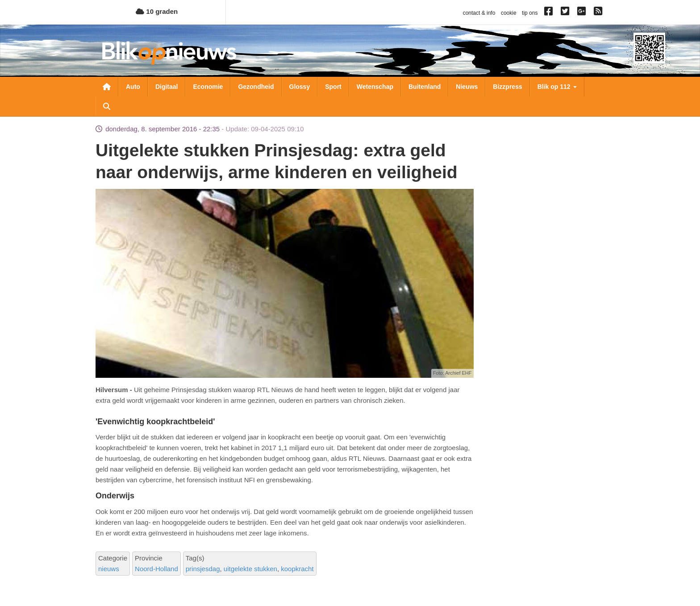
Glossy (300, 87)
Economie (208, 87)
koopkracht (297, 569)
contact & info (479, 13)
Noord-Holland (156, 569)
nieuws (109, 569)
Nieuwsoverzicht (107, 87)
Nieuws (467, 87)
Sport (333, 87)
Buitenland (425, 87)
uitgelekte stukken (250, 569)
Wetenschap (375, 87)
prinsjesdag (203, 569)
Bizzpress (507, 87)
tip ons (530, 13)
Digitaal (167, 87)
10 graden (157, 11)
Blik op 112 (557, 87)
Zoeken (107, 106)
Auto (133, 87)
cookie (509, 13)
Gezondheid (256, 87)
